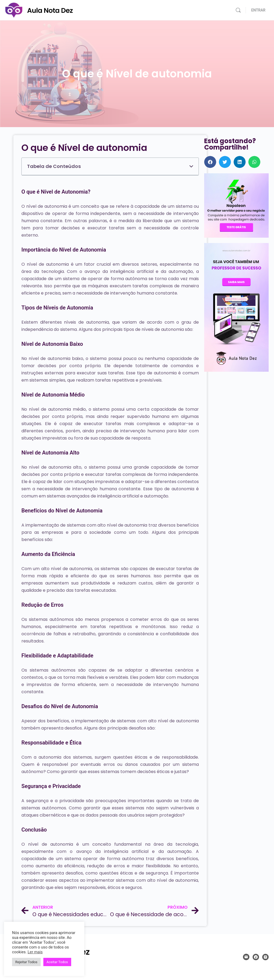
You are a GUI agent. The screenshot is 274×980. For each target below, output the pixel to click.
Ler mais (35, 952)
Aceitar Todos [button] (57, 962)
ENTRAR (258, 10)
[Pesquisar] (238, 10)
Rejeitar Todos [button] (26, 962)
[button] (191, 166)
